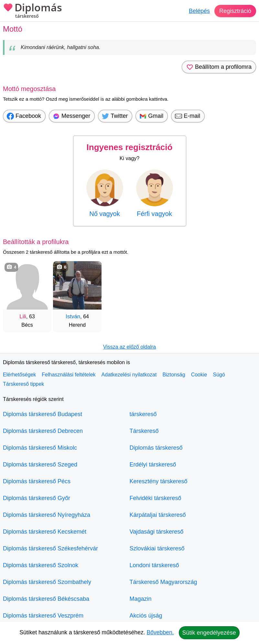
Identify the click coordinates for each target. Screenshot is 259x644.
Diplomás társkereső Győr (37, 498)
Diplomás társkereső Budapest (43, 414)
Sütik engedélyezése (209, 633)
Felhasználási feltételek (69, 375)
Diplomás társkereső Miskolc (40, 448)
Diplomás (32, 11)
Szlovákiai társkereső (157, 548)
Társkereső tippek (23, 384)
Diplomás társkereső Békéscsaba (46, 599)
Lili (23, 317)
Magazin (141, 599)
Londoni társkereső (154, 565)
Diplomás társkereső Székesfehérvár (50, 548)
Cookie (199, 375)
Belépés (199, 11)
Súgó (219, 375)
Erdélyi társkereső (153, 465)
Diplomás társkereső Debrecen (43, 431)
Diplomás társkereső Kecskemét (45, 532)
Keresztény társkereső (159, 481)
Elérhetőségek (19, 375)
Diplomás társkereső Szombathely (47, 582)
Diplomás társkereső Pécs (37, 481)
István (73, 317)
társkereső (143, 414)
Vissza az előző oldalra (129, 347)
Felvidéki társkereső (156, 498)
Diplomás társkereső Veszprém (43, 616)
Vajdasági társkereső (157, 532)
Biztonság (174, 375)
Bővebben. (160, 632)
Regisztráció (235, 11)
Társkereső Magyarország (163, 582)
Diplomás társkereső (156, 448)
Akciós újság (146, 616)
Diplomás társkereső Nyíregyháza (47, 515)
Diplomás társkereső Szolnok (41, 565)
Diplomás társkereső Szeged (40, 465)
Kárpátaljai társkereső (158, 515)
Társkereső (144, 431)
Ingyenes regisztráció (130, 147)
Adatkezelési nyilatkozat (129, 375)
